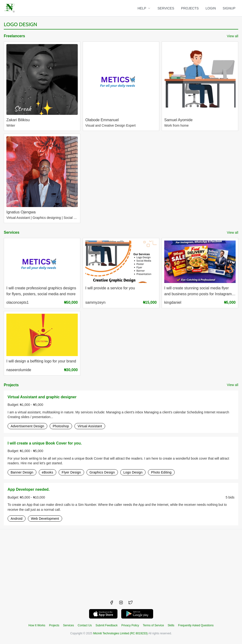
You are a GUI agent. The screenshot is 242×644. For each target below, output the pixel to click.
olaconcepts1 (17, 302)
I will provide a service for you (110, 288)
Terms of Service (153, 625)
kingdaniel (173, 302)
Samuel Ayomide (178, 120)
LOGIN (211, 8)
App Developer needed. (29, 489)
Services (12, 232)
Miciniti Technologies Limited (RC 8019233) (120, 633)
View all (233, 36)
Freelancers (14, 36)
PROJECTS (190, 8)
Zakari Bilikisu (18, 120)
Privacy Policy (130, 625)
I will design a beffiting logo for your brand (41, 361)
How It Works (37, 625)
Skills (171, 625)
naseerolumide (19, 370)
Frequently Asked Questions (196, 625)
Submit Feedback (106, 625)
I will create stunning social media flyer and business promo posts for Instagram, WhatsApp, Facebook (199, 292)
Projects (11, 385)
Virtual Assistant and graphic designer (42, 397)
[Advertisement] (121, 562)
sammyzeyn (95, 302)
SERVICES (166, 8)
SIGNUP (229, 8)
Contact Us (85, 625)
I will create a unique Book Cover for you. (45, 443)
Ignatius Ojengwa (21, 212)
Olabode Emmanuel (102, 120)
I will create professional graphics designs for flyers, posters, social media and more (41, 291)
